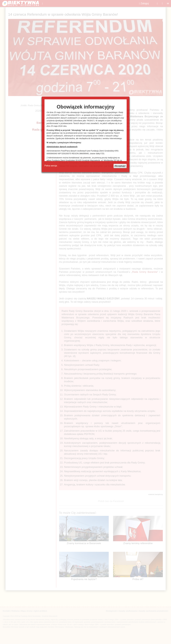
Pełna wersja (51, 166)
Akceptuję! (120, 166)
